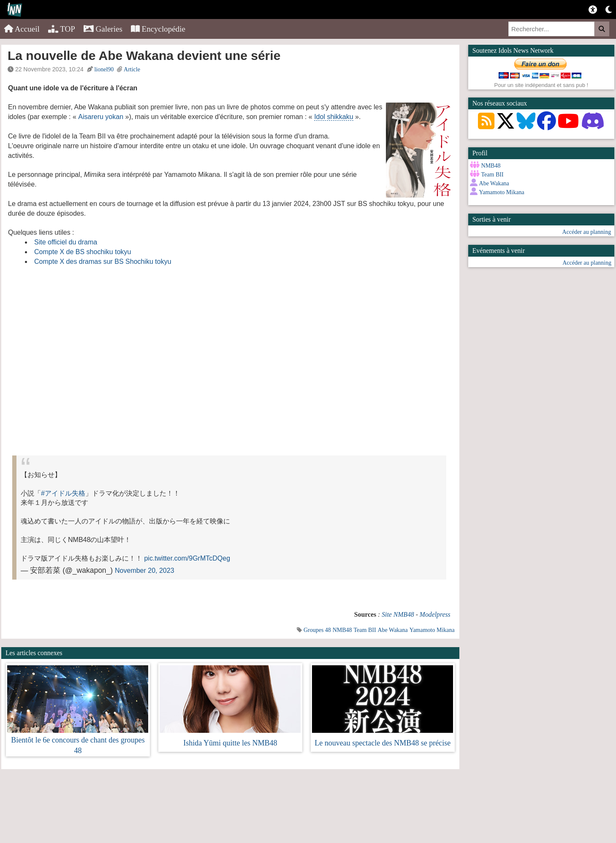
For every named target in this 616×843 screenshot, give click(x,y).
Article (132, 69)
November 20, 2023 (145, 571)
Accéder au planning (586, 232)
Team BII (365, 630)
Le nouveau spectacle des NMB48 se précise (383, 743)
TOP (62, 29)
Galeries (103, 29)
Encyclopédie (158, 29)
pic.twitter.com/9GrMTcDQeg (187, 558)
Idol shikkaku (334, 117)
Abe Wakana (392, 630)
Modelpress (435, 614)
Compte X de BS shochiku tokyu (83, 252)
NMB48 (342, 630)
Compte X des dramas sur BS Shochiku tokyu (103, 262)
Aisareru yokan (101, 117)
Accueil (22, 29)
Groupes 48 (317, 630)
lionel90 (104, 69)
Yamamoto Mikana (432, 630)
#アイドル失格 (63, 493)
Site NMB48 (398, 614)
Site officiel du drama (66, 242)
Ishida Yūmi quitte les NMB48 (230, 743)
